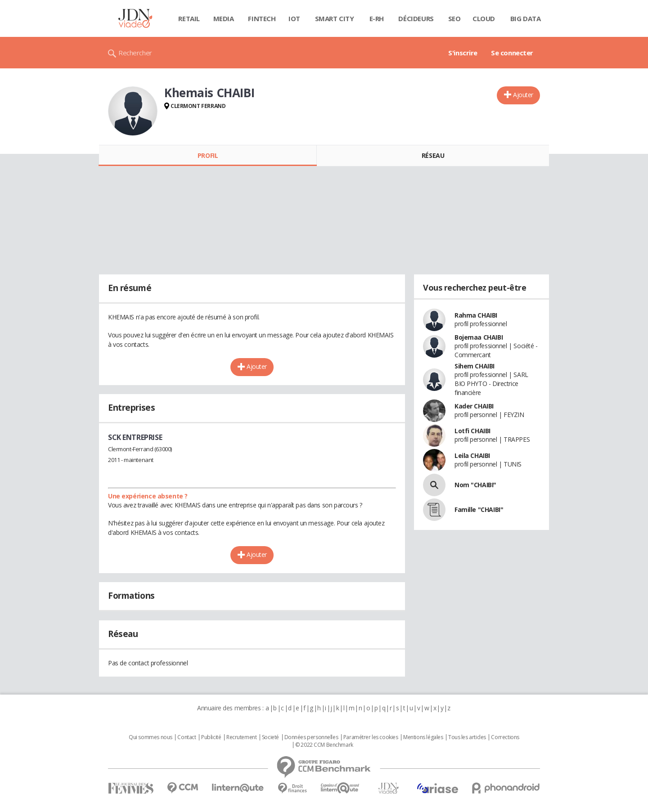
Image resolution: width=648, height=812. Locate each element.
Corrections (505, 737)
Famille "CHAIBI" (479, 509)
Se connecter (512, 53)
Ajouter (523, 95)
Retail (189, 18)
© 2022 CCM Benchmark (324, 745)
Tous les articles (467, 737)
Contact (187, 737)
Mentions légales (423, 737)
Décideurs (416, 18)
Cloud (484, 18)
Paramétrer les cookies (371, 737)
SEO (454, 18)
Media (224, 18)
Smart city (335, 18)
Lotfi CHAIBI (472, 431)
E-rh (377, 18)
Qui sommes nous (151, 737)
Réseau (433, 155)
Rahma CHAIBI (476, 315)
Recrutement (241, 737)
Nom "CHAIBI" (475, 485)
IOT (294, 18)
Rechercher (135, 53)
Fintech (262, 18)
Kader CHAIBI (474, 406)
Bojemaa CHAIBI (479, 337)
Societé (270, 737)
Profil (208, 155)
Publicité (211, 737)
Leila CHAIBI (472, 455)
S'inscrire (463, 53)
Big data (526, 18)
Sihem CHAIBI (475, 366)
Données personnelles (311, 737)
